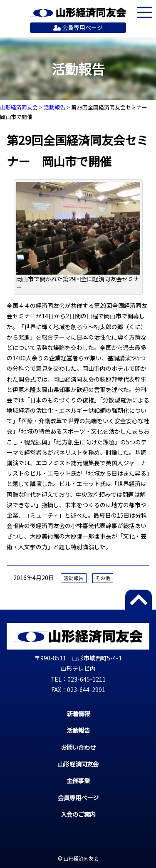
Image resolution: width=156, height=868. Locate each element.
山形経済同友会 (78, 12)
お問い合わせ (78, 747)
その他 (103, 578)
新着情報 (78, 713)
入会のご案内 (78, 814)
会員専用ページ (78, 27)
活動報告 (74, 578)
